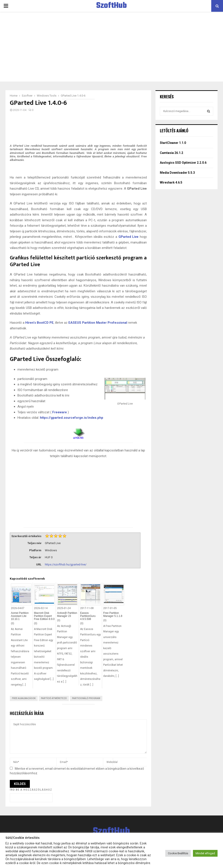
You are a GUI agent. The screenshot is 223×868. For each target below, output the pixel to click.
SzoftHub (111, 6)
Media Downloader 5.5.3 (177, 173)
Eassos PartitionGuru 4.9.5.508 (88, 616)
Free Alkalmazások (24, 698)
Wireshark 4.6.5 (171, 182)
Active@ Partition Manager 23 (67, 614)
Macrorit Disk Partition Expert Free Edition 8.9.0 (44, 616)
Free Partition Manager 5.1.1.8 (113, 614)
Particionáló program (86, 698)
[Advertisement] (111, 47)
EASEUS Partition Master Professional (98, 323)
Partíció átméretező (54, 698)
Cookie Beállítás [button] (178, 853)
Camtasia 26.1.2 (171, 153)
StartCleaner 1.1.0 (173, 143)
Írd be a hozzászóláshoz (31, 790)
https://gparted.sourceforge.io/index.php (72, 418)
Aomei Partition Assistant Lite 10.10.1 (20, 616)
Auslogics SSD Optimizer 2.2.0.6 (183, 163)
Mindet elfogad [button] (205, 853)
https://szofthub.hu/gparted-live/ (66, 564)
